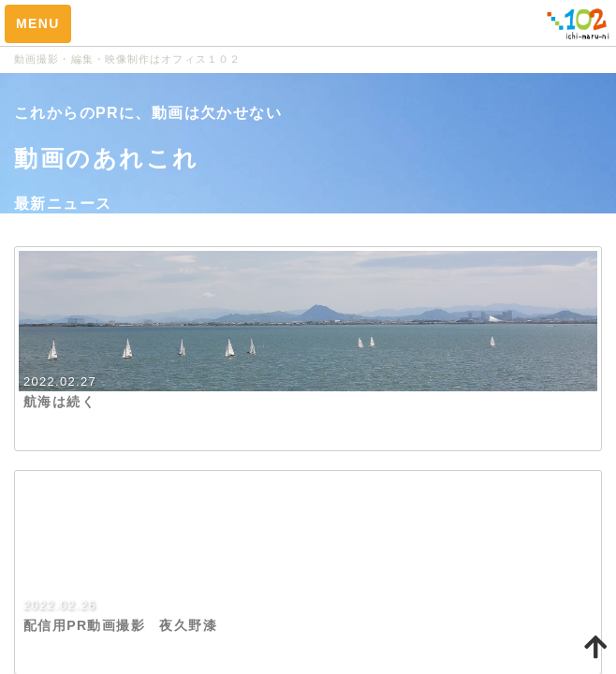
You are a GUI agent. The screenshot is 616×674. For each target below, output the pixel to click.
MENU (38, 23)
